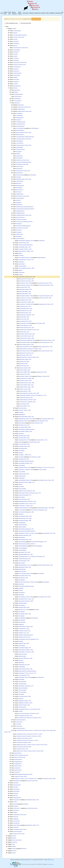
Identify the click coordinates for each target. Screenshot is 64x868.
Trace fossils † (17, 821)
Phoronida (16, 793)
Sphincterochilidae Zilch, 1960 (25, 658)
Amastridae (21, 255)
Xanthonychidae (22, 707)
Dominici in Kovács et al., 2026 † (27, 740)
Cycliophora (16, 60)
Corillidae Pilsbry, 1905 (24, 474)
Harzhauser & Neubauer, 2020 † (29, 714)
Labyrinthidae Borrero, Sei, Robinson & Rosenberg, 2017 (32, 557)
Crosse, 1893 (26, 283)
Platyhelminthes (17, 798)
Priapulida (26, 804)
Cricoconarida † (18, 101)
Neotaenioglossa (20, 198)
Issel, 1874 (25, 306)
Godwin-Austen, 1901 (27, 328)
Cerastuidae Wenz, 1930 (24, 440)
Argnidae (20, 270)
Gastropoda (17, 103)
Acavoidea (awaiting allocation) (25, 245)
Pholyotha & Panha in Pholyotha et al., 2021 (33, 395)
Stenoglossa (19, 236)
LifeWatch (52, 13)
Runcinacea (19, 230)
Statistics (32, 13)
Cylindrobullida (19, 147)
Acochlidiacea (19, 113)
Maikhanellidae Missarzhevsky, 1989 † (24, 774)
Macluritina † (19, 183)
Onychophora (16, 789)
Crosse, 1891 (26, 311)
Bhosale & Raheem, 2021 (28, 400)
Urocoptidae (41, 574)
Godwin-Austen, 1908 (27, 383)
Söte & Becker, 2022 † (24, 738)
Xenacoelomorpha (18, 832)
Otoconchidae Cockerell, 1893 (25, 597)
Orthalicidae (46, 582)
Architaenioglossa (20, 126)
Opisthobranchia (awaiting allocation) (25, 207)
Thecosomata (19, 722)
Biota (17, 840)
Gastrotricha (16, 71)
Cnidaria (15, 56)
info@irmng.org (51, 860)
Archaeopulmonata (20, 124)
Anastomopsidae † (22, 266)
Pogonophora (16, 800)
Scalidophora (20, 815)
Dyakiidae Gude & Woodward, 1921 (27, 491)
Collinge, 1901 (26, 359)
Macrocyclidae (22, 563)
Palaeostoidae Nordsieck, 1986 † (26, 601)
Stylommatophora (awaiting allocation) (27, 671)
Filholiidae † (21, 514)
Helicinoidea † (19, 169)
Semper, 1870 (25, 313)
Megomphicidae (42, 258)
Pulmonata (22, 228)
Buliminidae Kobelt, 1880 (24, 421)
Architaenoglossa (20, 128)
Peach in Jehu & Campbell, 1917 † (26, 779)
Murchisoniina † (20, 190)
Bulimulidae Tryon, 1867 (24, 425)
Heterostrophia (19, 175)
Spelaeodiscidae (22, 656)
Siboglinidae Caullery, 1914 (32, 800)
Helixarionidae (22, 542)
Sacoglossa (19, 232)
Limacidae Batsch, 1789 (24, 561)
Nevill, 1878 (25, 287)
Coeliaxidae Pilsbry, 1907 (24, 468)
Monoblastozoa (17, 781)
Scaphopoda (17, 768)
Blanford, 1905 (26, 398)
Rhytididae (21, 641)
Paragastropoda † (20, 211)
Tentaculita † (17, 772)
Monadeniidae (22, 580)
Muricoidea (19, 192)
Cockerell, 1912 (46, 304)
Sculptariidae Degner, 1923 (25, 648)
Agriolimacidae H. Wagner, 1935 (26, 251)
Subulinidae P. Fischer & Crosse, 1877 (45, 468)
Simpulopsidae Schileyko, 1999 (26, 650)
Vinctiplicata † (20, 829)
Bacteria (14, 838)
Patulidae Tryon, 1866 (23, 610)
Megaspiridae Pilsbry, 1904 (25, 567)
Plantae (14, 846)
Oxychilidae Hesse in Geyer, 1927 (46, 480)
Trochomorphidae (22, 692)
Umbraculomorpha (20, 728)
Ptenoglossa (19, 224)
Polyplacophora (18, 764)
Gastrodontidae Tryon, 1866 (25, 518)
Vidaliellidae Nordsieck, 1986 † (25, 703)
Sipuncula (16, 817)
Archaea (14, 836)
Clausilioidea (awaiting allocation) (26, 461)
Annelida (15, 39)
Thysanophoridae (22, 684)
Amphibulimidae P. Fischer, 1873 (26, 260)
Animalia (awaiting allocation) (20, 35)
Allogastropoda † (20, 118)
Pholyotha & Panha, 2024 (29, 330)
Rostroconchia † (18, 766)
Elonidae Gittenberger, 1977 (25, 495)
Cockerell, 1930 (27, 298)
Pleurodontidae (22, 622)
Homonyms (25, 13)
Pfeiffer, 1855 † (25, 372)
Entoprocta (16, 69)
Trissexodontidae (22, 690)
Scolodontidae (22, 646)
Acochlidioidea (19, 116)
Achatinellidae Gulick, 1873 (25, 247)
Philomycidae (21, 612)
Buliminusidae (22, 423)
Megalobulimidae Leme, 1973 (25, 565)
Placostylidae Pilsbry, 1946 (25, 614)
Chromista (15, 842)
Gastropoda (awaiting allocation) (24, 162)
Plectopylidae (21, 616)
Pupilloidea (24, 637)
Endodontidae (21, 497)
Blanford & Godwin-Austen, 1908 (29, 393)
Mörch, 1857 (26, 347)
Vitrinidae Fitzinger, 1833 (24, 705)
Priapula (15, 804)
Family (16, 277)
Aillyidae (20, 253)
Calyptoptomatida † (19, 94)
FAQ (47, 13)
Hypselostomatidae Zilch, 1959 (25, 554)
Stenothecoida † (18, 770)
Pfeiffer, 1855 (25, 292)
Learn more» (51, 864)
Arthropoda (16, 41)
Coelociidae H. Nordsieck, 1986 (26, 470)
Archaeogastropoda (21, 122)
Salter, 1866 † (21, 776)
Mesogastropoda (20, 186)
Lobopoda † (16, 82)
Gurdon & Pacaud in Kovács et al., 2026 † (29, 734)
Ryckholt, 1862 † (24, 747)
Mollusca (15, 88)
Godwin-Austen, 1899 (27, 334)
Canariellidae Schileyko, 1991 (25, 431)
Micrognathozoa (17, 86)
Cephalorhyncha (21, 48)
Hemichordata (17, 75)
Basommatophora (20, 130)
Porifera (15, 802)
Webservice (38, 13)
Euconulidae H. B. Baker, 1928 (25, 506)
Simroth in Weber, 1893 (29, 357)
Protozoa (24, 849)
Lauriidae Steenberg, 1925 (24, 559)
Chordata (15, 54)
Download (58, 13)
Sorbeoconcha (19, 234)
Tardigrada (16, 819)
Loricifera (15, 84)
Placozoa (15, 796)
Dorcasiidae (21, 487)
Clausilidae (21, 457)
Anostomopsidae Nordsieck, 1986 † (26, 268)
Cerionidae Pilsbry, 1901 (34, 442)
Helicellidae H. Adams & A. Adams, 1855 (28, 533)
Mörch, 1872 (26, 355)
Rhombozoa (16, 810)
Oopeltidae (21, 588)
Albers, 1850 (26, 321)
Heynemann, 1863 (26, 325)
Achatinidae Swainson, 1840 (25, 249)
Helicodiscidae (22, 538)
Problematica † (17, 808)
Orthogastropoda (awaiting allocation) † (25, 209)
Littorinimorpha (19, 181)
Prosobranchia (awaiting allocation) (24, 222)
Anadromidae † (22, 264)
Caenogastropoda (24, 139)
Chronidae (21, 453)
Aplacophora (17, 90)
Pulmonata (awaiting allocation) (23, 226)
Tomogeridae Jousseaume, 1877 (26, 686)
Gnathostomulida (17, 73)
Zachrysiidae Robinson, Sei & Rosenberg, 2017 (29, 709)
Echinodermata (17, 67)
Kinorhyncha (16, 79)
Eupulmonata (23, 160)
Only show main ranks (25, 23)
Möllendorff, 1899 (27, 340)
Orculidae (20, 590)
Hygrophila (19, 177)
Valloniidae (42, 241)
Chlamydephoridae (23, 448)
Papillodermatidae (22, 603)
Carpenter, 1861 (26, 285)
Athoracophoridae (22, 408)
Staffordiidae (21, 663)
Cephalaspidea (20, 141)
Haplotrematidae (22, 527)
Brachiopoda (16, 43)
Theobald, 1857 (27, 304)
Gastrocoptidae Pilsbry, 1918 (25, 516)
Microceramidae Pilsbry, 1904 (25, 574)
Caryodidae (21, 434)
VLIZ (31, 860)
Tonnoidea (18, 724)
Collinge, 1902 (27, 279)
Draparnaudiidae (22, 489)
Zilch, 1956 (42, 372)
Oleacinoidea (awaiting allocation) (26, 586)
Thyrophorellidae (22, 682)
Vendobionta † (17, 823)
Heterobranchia (23, 171)
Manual (44, 13)
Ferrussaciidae (22, 510)
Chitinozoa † (16, 52)
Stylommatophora (20, 239)
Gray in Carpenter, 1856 (28, 402)
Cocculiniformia (20, 143)
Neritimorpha (21, 105)
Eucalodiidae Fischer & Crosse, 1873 (27, 504)
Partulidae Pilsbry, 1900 (24, 607)
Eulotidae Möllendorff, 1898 (25, 508)
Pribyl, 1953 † (19, 834)
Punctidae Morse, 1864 (24, 629)
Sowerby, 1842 (25, 368)
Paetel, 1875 (25, 317)
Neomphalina (23, 196)
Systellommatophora (21, 720)
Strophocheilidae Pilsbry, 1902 (45, 565)
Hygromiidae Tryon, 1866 (49, 533)
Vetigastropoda (21, 109)
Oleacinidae (21, 584)
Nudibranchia (19, 205)
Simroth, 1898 (26, 300)
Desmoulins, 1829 (27, 281)
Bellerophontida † (20, 135)
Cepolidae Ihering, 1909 (24, 436)
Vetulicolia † (16, 827)
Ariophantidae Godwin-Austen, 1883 (27, 277)
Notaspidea (19, 203)
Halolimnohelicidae (23, 525)
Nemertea (16, 787)
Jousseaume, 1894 (27, 315)
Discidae (20, 484)
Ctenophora (16, 58)
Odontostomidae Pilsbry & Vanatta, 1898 (28, 582)
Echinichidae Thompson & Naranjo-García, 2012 (30, 493)
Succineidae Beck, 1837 (24, 675)
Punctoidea (24, 631)
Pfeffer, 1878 (25, 406)
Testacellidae (21, 680)
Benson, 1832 (48, 340)
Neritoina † (19, 200)
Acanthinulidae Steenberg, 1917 (26, 241)
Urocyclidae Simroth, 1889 (24, 696)
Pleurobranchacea (20, 217)
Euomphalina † (20, 158)
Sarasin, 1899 (27, 338)
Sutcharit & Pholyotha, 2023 (31, 349)
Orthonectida (16, 791)
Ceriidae (20, 442)
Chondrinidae (21, 451)
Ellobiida (18, 154)
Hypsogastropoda (24, 179)
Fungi (14, 844)
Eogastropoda (19, 156)
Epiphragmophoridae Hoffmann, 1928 (27, 501)
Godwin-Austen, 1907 (27, 385)
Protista (14, 849)
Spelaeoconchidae (23, 654)
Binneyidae (21, 412)
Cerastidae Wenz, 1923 (24, 438)
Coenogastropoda (24, 145)
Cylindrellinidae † (22, 476)
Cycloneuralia (20, 63)
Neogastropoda (20, 194)
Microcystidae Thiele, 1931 (25, 576)
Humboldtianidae (22, 550)
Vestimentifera (17, 825)
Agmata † (16, 33)
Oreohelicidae (21, 593)
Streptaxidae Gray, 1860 (24, 665)
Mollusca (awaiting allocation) (21, 755)
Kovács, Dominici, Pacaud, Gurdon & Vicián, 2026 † (32, 745)
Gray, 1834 (24, 366)
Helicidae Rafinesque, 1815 (25, 535)
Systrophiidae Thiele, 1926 (24, 677)
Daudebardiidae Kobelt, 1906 (25, 480)
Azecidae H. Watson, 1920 (24, 410)
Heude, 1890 (26, 342)
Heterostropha (19, 173)
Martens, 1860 (25, 323)
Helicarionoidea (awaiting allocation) (27, 531)
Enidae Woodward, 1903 (42, 421)
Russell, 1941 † (25, 716)
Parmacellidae (22, 605)
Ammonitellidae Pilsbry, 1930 (25, 258)
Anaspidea (18, 120)
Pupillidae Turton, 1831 (24, 633)
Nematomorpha (17, 785)
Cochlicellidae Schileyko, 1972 (25, 463)
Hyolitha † (16, 77)
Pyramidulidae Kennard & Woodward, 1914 (28, 639)
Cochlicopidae (22, 465)
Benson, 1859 (25, 391)
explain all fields (36, 19)
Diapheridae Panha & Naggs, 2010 (26, 482)
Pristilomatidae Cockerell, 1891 (25, 627)
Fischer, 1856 (45, 298)
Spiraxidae (21, 660)
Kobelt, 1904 (26, 351)
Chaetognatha (17, 50)
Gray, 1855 (24, 319)
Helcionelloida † (18, 753)
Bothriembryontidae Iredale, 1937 (26, 417)
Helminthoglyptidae (38, 546)
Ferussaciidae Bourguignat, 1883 (39, 510)
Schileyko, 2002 (26, 296)
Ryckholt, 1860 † (24, 742)
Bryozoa (15, 46)
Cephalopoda (17, 99)
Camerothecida (18, 97)
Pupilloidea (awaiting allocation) (26, 635)
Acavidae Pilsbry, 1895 (23, 243)
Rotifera (15, 812)
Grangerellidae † (22, 523)
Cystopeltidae (21, 478)
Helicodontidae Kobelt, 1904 (25, 540)
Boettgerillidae (22, 415)
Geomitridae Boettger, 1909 (25, 521)
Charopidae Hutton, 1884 (24, 446)
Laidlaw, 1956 (26, 289)
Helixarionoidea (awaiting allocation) (27, 544)
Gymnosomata (19, 166)
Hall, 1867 (24, 364)
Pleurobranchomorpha (21, 219)
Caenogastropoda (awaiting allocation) (25, 137)
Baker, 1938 (25, 294)
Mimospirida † (19, 188)
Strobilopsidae (22, 667)
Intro (2, 13)
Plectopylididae (22, 618)
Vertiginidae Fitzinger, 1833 (25, 701)
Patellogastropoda (20, 213)
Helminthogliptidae (23, 546)
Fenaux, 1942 (22, 749)
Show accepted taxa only (11, 23)
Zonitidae (20, 711)
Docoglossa (19, 152)
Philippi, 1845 (25, 370)
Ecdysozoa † (20, 65)
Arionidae (20, 275)
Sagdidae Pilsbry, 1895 (24, 644)
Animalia (14, 29)
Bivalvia (16, 92)
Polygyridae (21, 624)
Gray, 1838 (25, 361)
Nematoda (16, 783)
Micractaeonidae (22, 571)
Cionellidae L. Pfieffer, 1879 (25, 455)
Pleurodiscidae (22, 620)
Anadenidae (21, 262)
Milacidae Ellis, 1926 (23, 578)
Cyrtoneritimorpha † (21, 149)
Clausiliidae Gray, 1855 (35, 457)
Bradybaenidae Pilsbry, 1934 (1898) (27, 419)
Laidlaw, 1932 (26, 376)
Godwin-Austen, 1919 (27, 336)
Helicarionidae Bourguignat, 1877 (26, 529)
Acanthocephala (17, 31)
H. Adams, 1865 (25, 389)
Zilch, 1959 (26, 309)
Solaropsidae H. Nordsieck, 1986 (26, 652)
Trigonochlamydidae (23, 688)
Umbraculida (19, 726)
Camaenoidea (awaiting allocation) (26, 429)
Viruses (14, 853)
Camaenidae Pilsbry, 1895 (47, 419)
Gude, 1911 (25, 332)
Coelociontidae (43, 470)
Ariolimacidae (21, 272)
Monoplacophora (18, 760)
